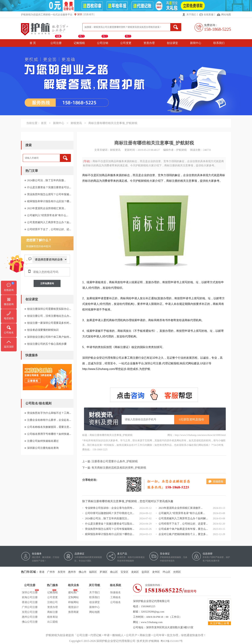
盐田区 (146, 572)
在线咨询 (9, 290)
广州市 (51, 572)
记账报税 (79, 43)
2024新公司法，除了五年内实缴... (46, 180)
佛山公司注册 (30, 622)
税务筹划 (52, 617)
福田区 (93, 572)
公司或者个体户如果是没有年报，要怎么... (183, 529)
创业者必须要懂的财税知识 (43, 330)
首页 (44, 123)
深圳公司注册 (30, 592)
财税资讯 (76, 123)
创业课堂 (172, 43)
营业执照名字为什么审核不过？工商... (49, 413)
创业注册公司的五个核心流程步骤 (47, 344)
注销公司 (52, 602)
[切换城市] (89, 14)
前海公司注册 (30, 597)
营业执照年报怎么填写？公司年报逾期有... (110, 529)
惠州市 (72, 572)
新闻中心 (196, 43)
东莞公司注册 (30, 612)
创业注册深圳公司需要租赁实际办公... (49, 309)
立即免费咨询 (47, 283)
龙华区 (156, 572)
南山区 (114, 572)
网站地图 (226, 15)
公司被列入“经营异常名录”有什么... (48, 215)
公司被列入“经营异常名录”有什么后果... (182, 513)
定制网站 (73, 597)
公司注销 (103, 43)
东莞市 (62, 572)
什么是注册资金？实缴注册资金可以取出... (110, 524)
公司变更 (126, 43)
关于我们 (191, 15)
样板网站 (73, 602)
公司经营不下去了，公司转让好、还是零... (183, 524)
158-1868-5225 (218, 29)
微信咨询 (9, 304)
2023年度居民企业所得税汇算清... (46, 208)
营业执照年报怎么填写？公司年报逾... (49, 194)
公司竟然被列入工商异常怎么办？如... (49, 222)
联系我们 (219, 43)
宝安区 (125, 572)
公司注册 (56, 43)
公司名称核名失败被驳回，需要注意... (49, 427)
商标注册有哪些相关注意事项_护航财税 (113, 123)
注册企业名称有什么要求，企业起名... (49, 420)
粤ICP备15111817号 (172, 641)
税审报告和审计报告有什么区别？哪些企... (110, 534)
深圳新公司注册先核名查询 (43, 448)
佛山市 (83, 572)
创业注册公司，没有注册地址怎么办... (49, 316)
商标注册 (52, 612)
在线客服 (209, 15)
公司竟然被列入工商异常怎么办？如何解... (183, 518)
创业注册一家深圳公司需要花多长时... (49, 323)
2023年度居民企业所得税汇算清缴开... (181, 508)
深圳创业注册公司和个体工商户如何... (49, 337)
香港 (42, 572)
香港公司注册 (30, 602)
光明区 (177, 572)
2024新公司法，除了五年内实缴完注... (107, 518)
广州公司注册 (30, 607)
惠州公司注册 (30, 617)
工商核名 (115, 597)
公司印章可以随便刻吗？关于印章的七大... (110, 513)
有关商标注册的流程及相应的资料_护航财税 (119, 468)
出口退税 (52, 622)
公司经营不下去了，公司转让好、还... (49, 229)
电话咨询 (9, 318)
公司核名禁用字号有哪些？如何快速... (49, 434)
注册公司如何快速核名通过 (43, 441)
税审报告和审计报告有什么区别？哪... (49, 201)
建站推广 (73, 592)
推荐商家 (73, 612)
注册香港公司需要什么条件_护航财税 (115, 461)
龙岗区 (135, 572)
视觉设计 (73, 607)
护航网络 (154, 641)
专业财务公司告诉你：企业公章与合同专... (110, 508)
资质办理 (149, 43)
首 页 (33, 43)
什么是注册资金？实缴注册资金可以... (49, 187)
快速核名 (115, 592)
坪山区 (167, 572)
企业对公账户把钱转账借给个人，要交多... (183, 534)
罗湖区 (104, 572)
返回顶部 (9, 347)
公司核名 (115, 602)
